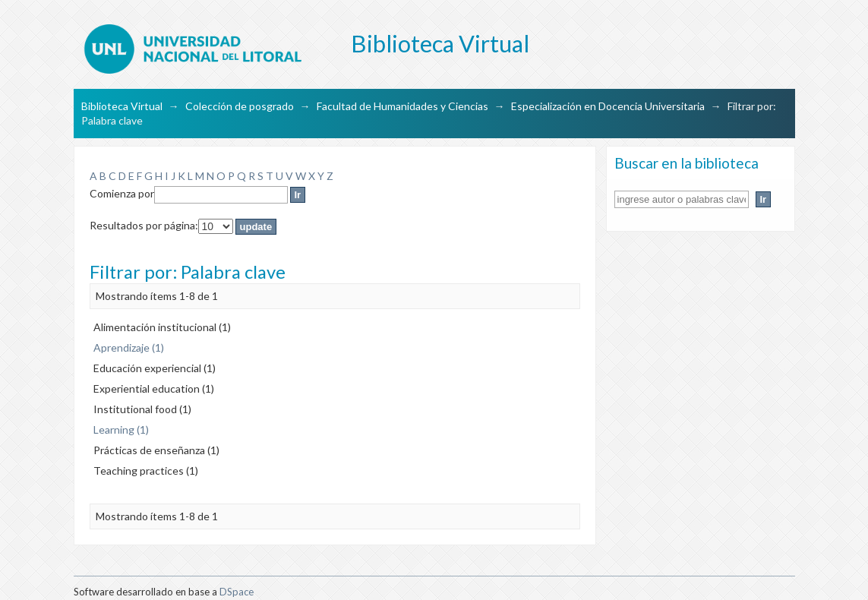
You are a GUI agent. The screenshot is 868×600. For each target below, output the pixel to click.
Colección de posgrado (240, 106)
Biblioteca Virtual (122, 106)
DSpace (237, 592)
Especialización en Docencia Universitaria (608, 106)
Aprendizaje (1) (129, 347)
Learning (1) (121, 429)
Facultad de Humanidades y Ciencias (402, 106)
